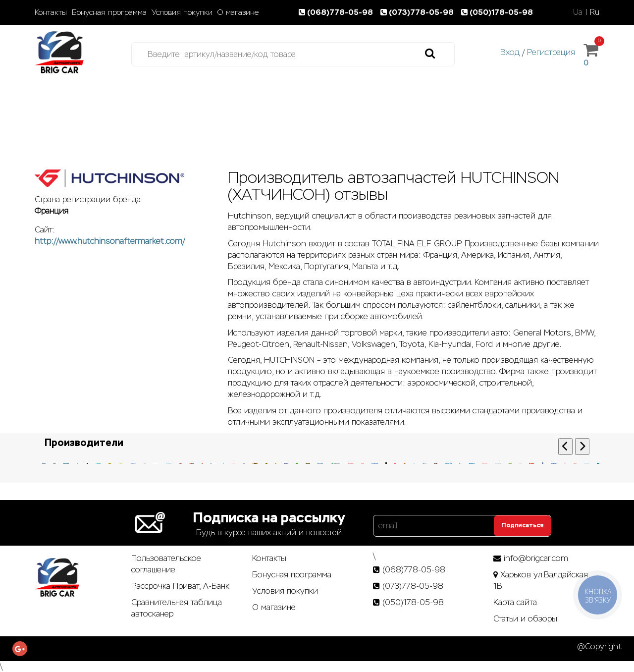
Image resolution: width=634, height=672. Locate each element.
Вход (510, 52)
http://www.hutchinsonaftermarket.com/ (110, 241)
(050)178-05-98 (498, 12)
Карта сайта (515, 602)
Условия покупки (182, 12)
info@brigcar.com (536, 558)
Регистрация (551, 52)
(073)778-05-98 (419, 12)
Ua (578, 12)
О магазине (238, 12)
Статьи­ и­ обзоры (525, 619)
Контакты (51, 12)
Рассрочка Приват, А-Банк (180, 586)
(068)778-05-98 (338, 12)
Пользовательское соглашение (166, 564)
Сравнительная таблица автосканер (177, 608)
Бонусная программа (109, 12)
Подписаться (522, 525)
